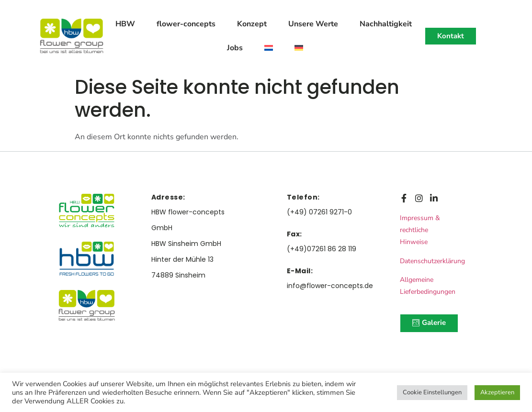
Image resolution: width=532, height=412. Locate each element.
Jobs (235, 48)
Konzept (252, 24)
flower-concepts (186, 24)
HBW (125, 24)
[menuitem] (269, 48)
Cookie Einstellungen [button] (432, 392)
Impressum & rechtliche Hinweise (420, 230)
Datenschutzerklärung (432, 261)
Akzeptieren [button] (497, 392)
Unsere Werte (313, 24)
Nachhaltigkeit (386, 24)
